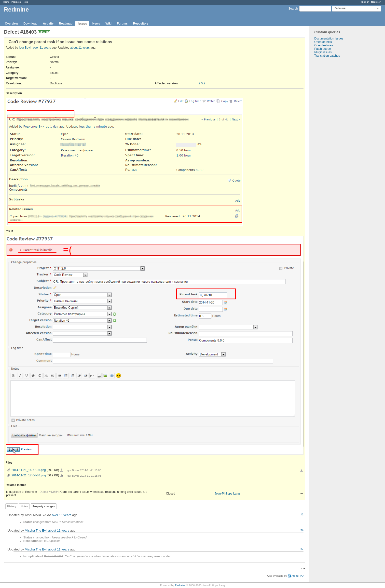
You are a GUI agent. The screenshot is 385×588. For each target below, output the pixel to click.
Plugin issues (323, 52)
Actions (302, 494)
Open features (324, 45)
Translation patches (327, 56)
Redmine (180, 585)
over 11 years (42, 48)
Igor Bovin (26, 48)
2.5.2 (202, 83)
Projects (16, 2)
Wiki (108, 24)
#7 (302, 549)
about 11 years (80, 48)
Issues (82, 24)
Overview (11, 24)
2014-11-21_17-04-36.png (29, 475)
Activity (48, 24)
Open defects (323, 42)
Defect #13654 (49, 492)
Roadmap (66, 24)
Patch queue (323, 49)
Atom (295, 576)
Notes (24, 506)
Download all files (302, 470)
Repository (141, 24)
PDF (302, 576)
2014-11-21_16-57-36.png (29, 470)
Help (25, 2)
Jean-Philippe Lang (227, 494)
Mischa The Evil (36, 530)
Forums (122, 24)
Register (376, 2)
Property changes (44, 506)
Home (6, 2)
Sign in (365, 2)
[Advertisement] (334, 134)
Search (293, 9)
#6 (302, 530)
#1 (302, 514)
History (12, 506)
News (96, 24)
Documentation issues (329, 39)
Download (30, 24)
